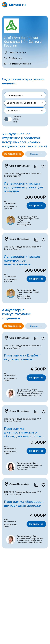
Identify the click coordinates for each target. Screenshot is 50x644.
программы (33, 154)
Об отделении (13, 154)
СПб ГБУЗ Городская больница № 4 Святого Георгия (23, 175)
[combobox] (25, 95)
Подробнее (36, 206)
